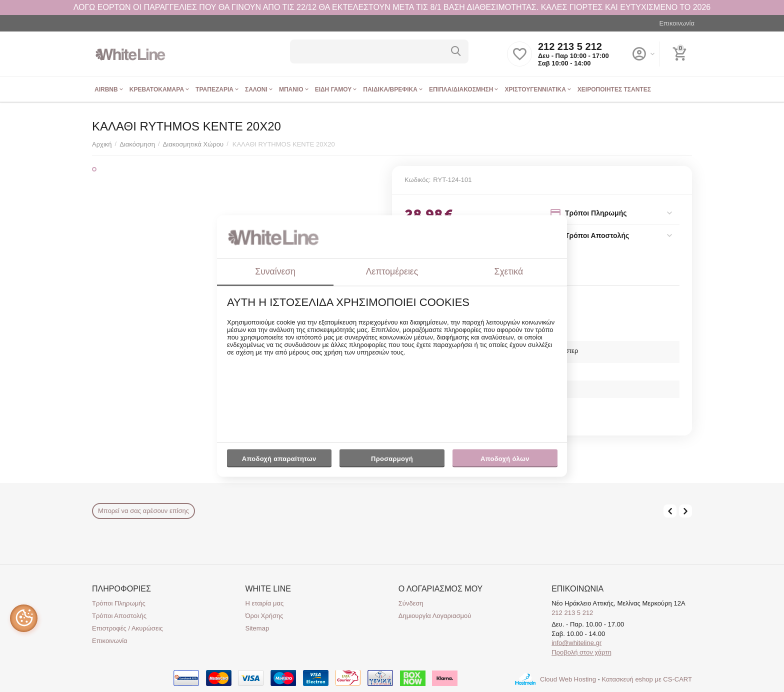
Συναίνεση (275, 271)
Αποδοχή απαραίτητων (279, 459)
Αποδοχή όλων (505, 459)
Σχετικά (509, 271)
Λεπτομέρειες (392, 271)
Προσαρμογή (392, 461)
